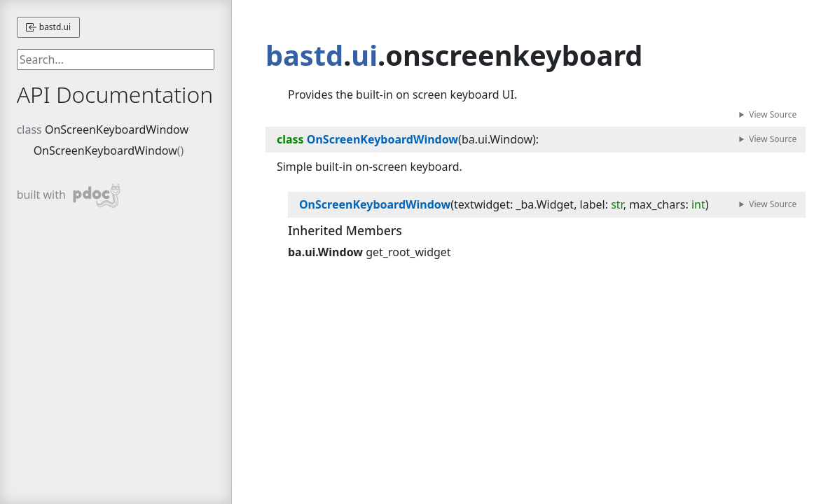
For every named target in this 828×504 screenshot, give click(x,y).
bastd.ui (48, 27)
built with (69, 196)
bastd (304, 55)
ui (364, 55)
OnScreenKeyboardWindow (117, 129)
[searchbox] (116, 59)
